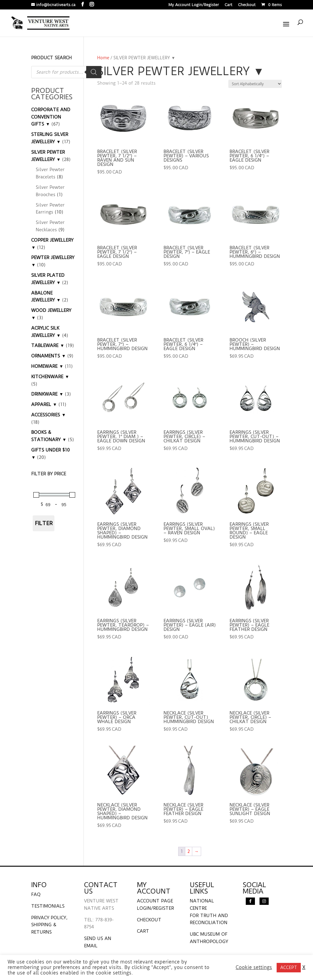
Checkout (247, 5)
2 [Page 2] (189, 851)
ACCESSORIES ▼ (48, 415)
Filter (44, 523)
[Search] (94, 72)
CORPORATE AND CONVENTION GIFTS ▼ (51, 117)
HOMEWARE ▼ (47, 366)
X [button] (304, 967)
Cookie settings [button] (254, 967)
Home (103, 58)
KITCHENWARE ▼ (50, 377)
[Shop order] (255, 84)
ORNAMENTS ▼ (48, 356)
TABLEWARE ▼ (48, 346)
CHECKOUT (149, 920)
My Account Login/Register (194, 5)
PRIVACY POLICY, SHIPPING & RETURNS (49, 925)
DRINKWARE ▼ (47, 394)
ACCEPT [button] (289, 967)
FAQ (36, 894)
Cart (228, 5)
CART (143, 931)
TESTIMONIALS (48, 906)
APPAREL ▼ (44, 404)
